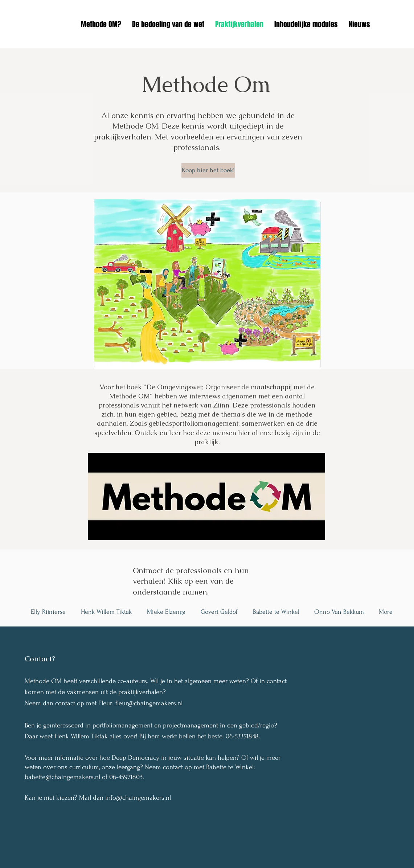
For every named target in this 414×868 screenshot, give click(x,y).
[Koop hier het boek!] (208, 170)
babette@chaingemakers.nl (62, 777)
